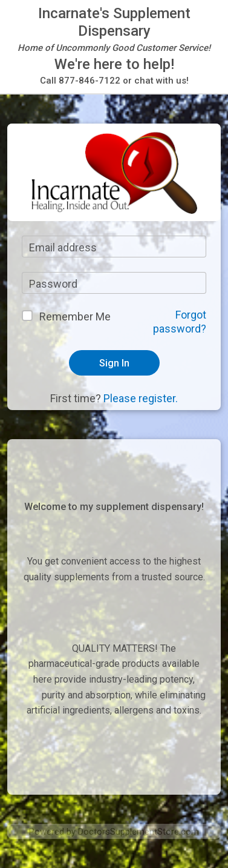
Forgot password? (180, 322)
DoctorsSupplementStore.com (138, 832)
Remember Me (75, 316)
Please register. (141, 398)
